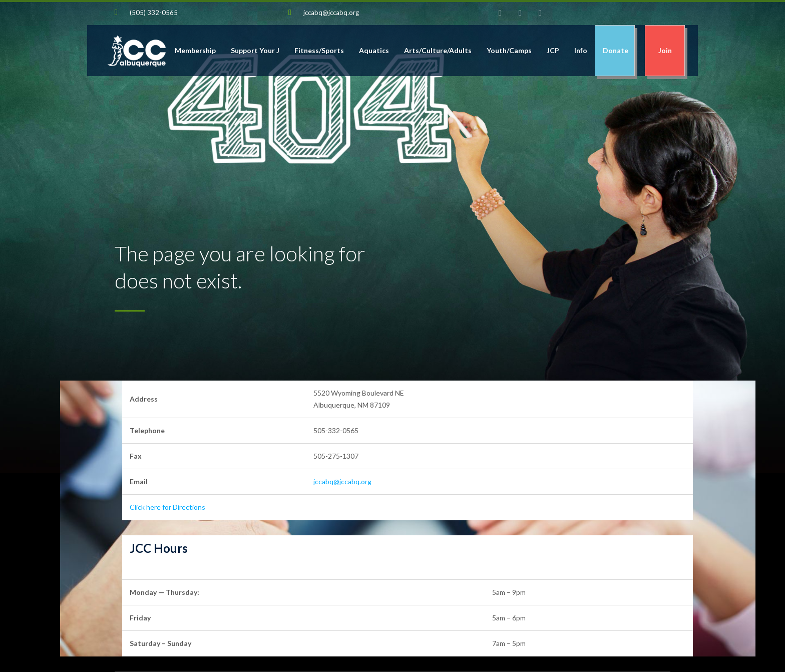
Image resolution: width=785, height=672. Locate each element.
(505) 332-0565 (154, 13)
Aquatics (374, 50)
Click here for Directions (167, 507)
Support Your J (255, 50)
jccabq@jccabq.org (331, 13)
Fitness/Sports (319, 50)
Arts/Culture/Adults (438, 50)
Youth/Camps (509, 50)
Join (665, 50)
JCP (553, 50)
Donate (615, 50)
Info (581, 50)
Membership (195, 50)
